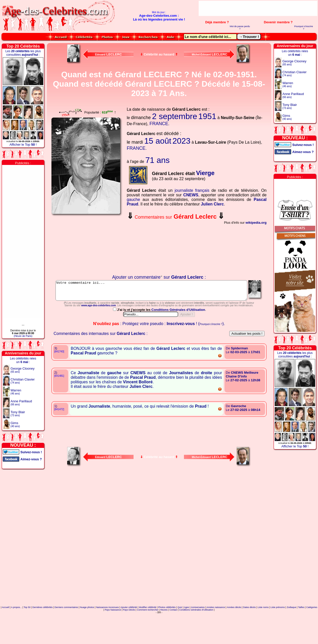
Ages (187, 630)
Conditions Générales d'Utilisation (179, 332)
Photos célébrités (167, 630)
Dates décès (249, 630)
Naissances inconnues (107, 630)
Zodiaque (291, 630)
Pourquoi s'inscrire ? (304, 28)
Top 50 (27, 630)
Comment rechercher (148, 632)
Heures (164, 632)
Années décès (234, 630)
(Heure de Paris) (23, 336)
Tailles (301, 630)
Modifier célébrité (148, 630)
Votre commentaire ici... (159, 292)
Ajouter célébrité (129, 630)
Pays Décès (129, 632)
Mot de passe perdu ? (240, 28)
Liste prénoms (278, 630)
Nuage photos (87, 630)
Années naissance (216, 630)
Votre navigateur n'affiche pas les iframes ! (87, 245)
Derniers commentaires (66, 630)
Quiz (180, 630)
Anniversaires (198, 630)
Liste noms (263, 630)
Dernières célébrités (43, 630)
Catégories (312, 630)
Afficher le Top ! (23, 145)
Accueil (5, 630)
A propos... (16, 630)
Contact (173, 632)
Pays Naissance (113, 632)
